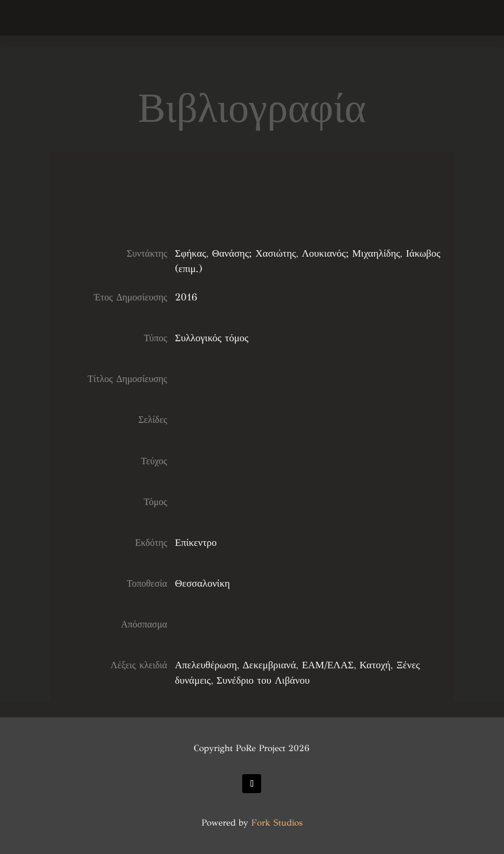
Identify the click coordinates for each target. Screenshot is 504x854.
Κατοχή (375, 665)
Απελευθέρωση (206, 665)
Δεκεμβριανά (269, 665)
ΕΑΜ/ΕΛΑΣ (328, 665)
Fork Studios (277, 823)
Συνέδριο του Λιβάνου (264, 680)
